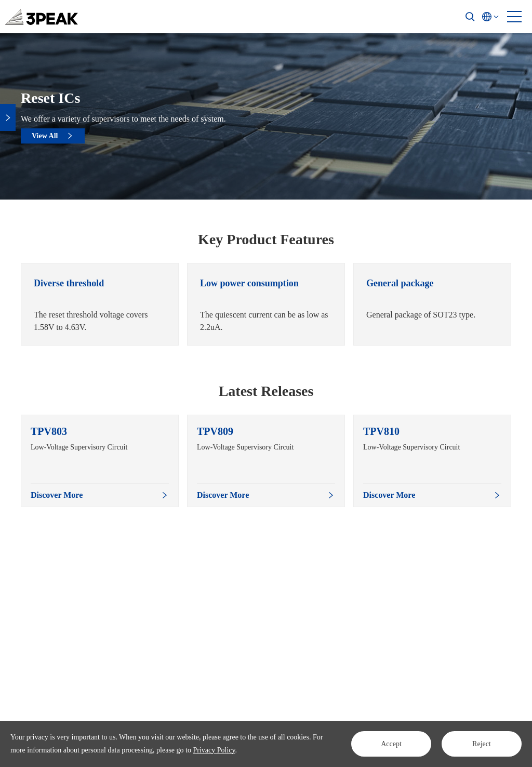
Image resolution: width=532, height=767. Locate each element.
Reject (482, 744)
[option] (100, 305)
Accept (391, 744)
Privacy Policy (214, 750)
